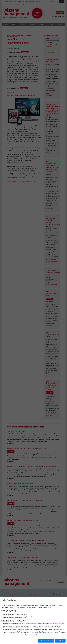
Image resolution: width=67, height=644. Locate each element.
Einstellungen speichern (46, 641)
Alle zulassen (60, 641)
